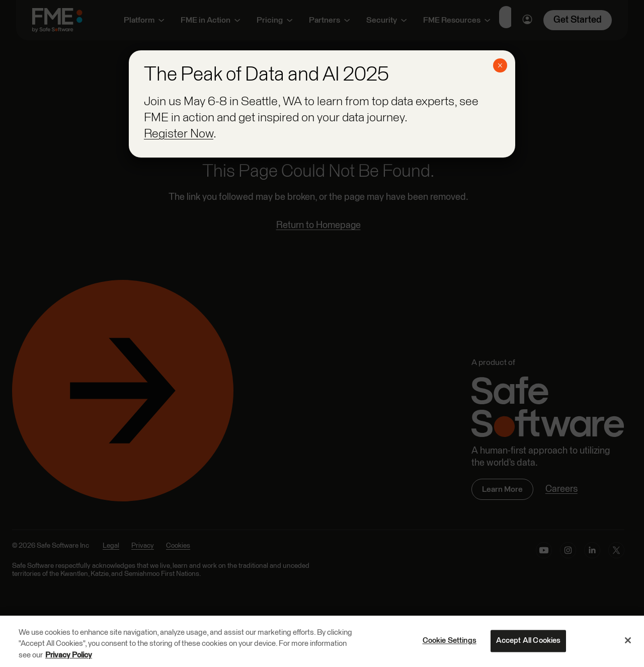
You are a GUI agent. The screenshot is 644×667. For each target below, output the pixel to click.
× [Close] (500, 65)
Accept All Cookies (529, 642)
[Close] (628, 641)
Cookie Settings (450, 642)
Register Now (179, 134)
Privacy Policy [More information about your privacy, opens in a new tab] (69, 656)
